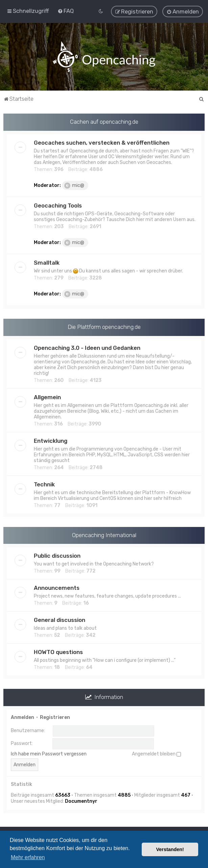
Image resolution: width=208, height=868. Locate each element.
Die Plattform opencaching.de (104, 327)
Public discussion (57, 556)
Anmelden (22, 717)
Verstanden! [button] (170, 849)
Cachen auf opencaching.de (104, 121)
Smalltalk (47, 262)
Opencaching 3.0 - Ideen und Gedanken (87, 347)
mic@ (74, 185)
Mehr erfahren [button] (28, 857)
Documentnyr (81, 801)
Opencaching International (104, 535)
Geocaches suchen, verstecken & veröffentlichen (102, 142)
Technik (44, 484)
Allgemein (47, 397)
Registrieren (55, 717)
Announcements (57, 588)
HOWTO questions (58, 652)
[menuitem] (66, 11)
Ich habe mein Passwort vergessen (49, 754)
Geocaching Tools (58, 205)
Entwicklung (51, 440)
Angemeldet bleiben (156, 754)
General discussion (60, 620)
